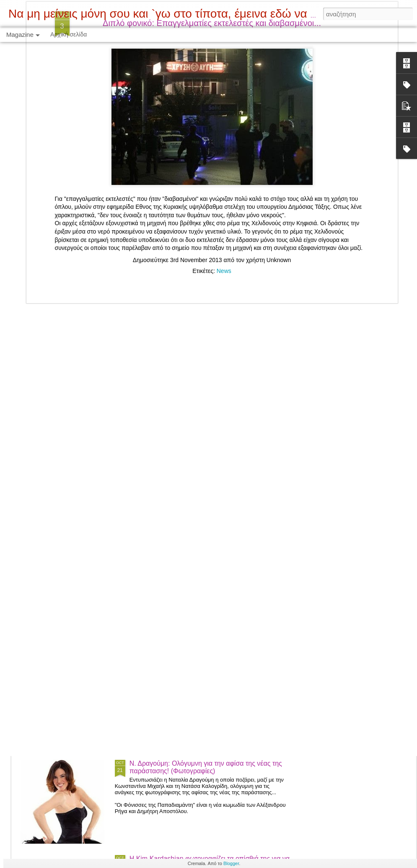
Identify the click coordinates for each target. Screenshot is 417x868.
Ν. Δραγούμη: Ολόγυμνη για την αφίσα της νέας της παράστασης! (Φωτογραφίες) (206, 767)
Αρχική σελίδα (69, 34)
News (224, 164)
